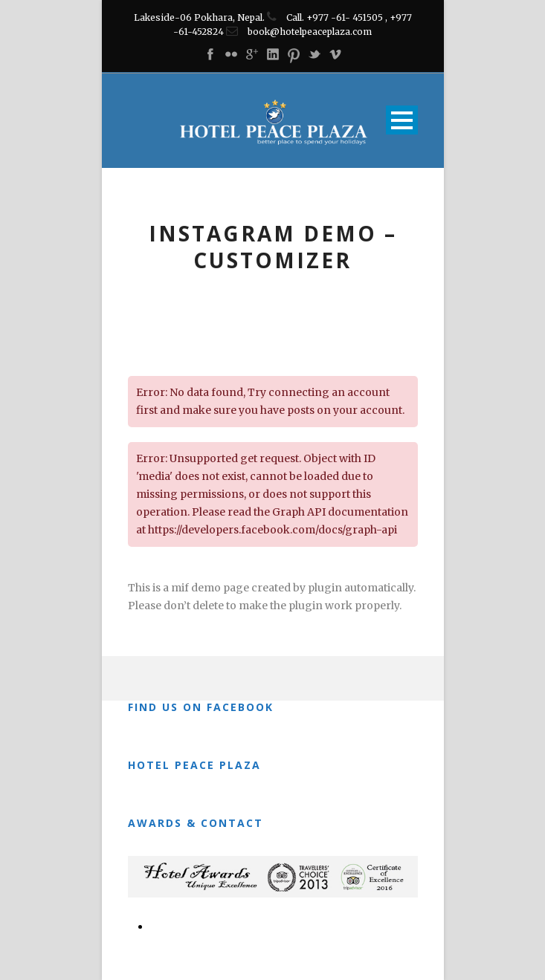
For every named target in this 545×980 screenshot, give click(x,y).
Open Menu (402, 120)
